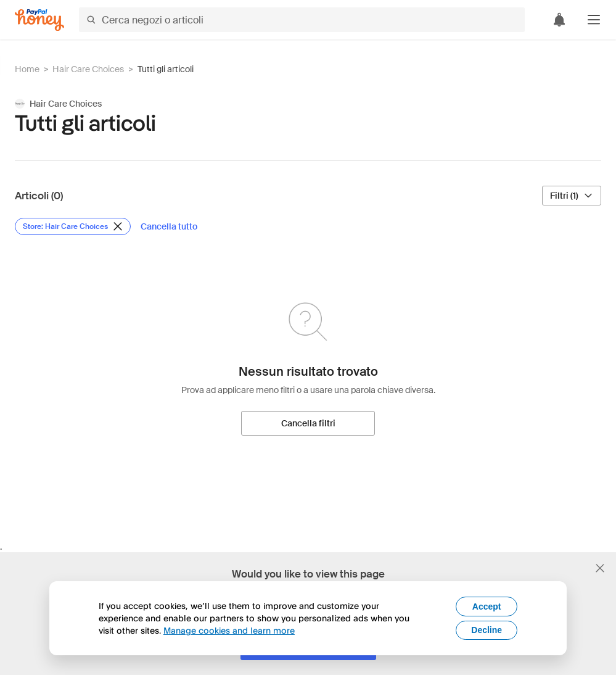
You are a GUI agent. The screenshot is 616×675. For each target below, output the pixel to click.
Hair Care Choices (88, 69)
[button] (594, 20)
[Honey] (39, 20)
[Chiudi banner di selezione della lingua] (600, 568)
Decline (487, 630)
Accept (487, 607)
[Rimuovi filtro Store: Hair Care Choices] (73, 226)
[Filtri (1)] (572, 196)
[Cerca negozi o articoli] (302, 20)
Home (27, 69)
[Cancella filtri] (308, 423)
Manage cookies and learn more (229, 630)
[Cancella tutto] (169, 226)
